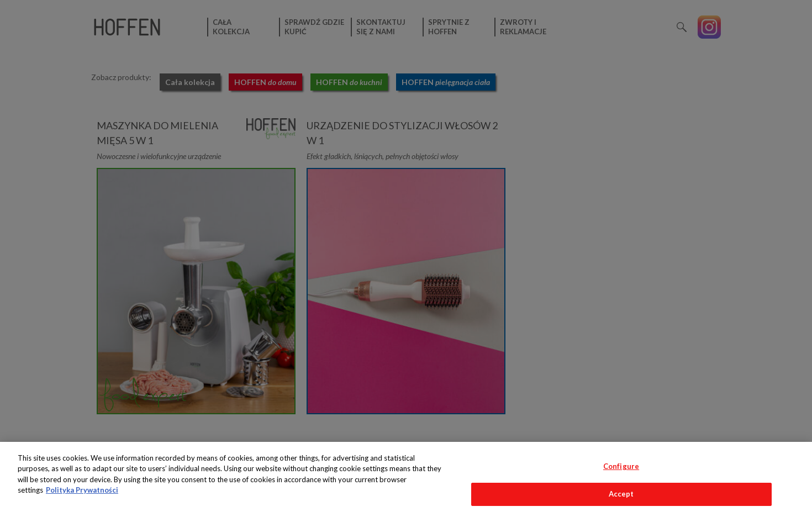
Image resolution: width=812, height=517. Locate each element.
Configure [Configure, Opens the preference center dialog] (621, 466)
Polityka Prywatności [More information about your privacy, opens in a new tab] (82, 490)
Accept (621, 494)
